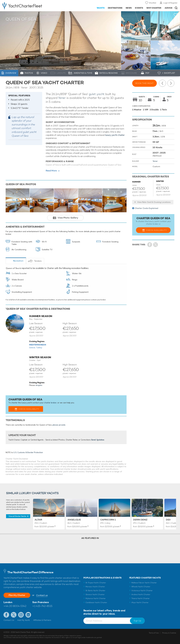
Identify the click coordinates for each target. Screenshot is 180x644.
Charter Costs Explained (146, 208)
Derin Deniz (140, 520)
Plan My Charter (17, 595)
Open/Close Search (176, 8)
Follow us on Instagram (21, 615)
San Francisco (41, 602)
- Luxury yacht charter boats (28, 6)
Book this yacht (144, 83)
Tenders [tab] (38, 261)
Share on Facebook (150, 245)
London (8, 602)
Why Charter (154, 8)
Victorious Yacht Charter (142, 591)
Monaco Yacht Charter (95, 587)
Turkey (39, 348)
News (129, 8)
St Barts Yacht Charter (95, 591)
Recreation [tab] (18, 261)
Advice (169, 8)
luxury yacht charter (115, 135)
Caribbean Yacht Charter (96, 602)
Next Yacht (171, 83)
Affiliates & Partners (42, 620)
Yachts (101, 8)
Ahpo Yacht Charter (140, 602)
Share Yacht (156, 245)
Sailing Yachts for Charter (36, 15)
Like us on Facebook (6, 615)
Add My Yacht (24, 620)
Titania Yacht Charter (140, 598)
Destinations (115, 8)
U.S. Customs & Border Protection (28, 452)
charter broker (50, 403)
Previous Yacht (162, 83)
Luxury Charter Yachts (14, 15)
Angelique (74, 520)
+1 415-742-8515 (42, 606)
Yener (62, 98)
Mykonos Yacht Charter (96, 598)
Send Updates (98, 440)
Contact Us (9, 620)
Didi (168, 520)
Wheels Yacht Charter (141, 587)
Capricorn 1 (108, 520)
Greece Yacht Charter (95, 594)
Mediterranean (37, 345)
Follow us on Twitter (14, 615)
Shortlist (153, 3)
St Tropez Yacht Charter (96, 583)
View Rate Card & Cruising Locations (154, 202)
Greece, (33, 348)
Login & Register (170, 3)
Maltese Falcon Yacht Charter (144, 583)
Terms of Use (154, 633)
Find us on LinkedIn (28, 615)
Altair (38, 520)
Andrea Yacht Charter (141, 594)
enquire (39, 385)
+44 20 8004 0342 (15, 606)
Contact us (42, 595)
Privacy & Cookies (169, 633)
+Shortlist (176, 15)
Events (139, 8)
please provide (59, 425)
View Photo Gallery (68, 218)
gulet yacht (97, 94)
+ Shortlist (169, 73)
